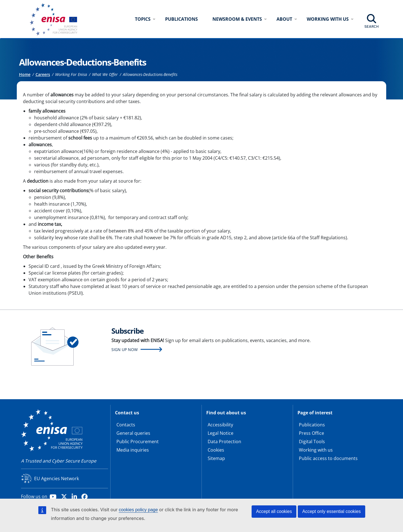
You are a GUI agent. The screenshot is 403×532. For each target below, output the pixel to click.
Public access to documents (328, 458)
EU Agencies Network (57, 478)
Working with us (316, 450)
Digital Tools (312, 442)
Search (372, 26)
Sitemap (216, 458)
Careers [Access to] (43, 74)
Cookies (216, 450)
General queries (133, 433)
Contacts (126, 425)
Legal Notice (221, 433)
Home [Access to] (25, 74)
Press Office (311, 433)
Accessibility (220, 425)
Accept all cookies (274, 511)
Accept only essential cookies (331, 511)
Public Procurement (138, 442)
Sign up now (125, 349)
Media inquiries (133, 450)
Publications (181, 19)
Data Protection (224, 442)
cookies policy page (138, 510)
